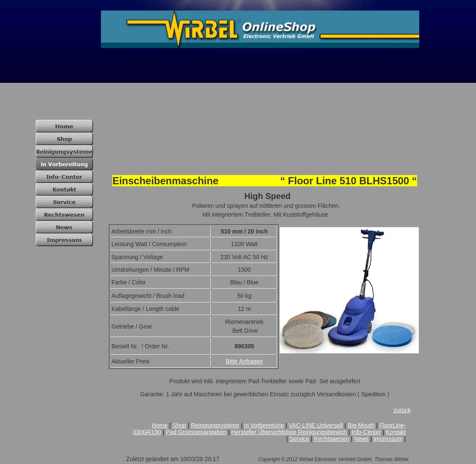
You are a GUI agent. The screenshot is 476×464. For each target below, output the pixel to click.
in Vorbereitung (264, 425)
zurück (402, 410)
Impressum (388, 439)
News (361, 439)
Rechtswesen (331, 439)
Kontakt (396, 432)
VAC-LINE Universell (316, 425)
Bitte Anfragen (244, 361)
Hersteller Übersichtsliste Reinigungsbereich (289, 432)
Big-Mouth (361, 425)
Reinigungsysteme (215, 425)
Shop (179, 425)
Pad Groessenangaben (196, 432)
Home (160, 425)
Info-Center (366, 432)
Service (299, 439)
